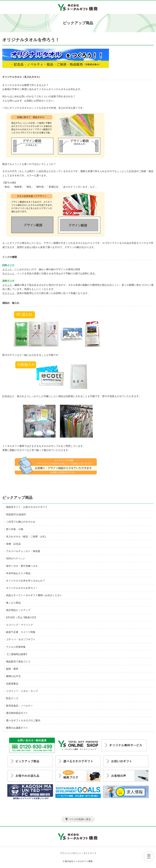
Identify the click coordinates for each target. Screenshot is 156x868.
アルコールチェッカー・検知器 (23, 551)
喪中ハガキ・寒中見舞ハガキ (22, 566)
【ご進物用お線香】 (17, 654)
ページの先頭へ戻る (80, 819)
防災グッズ (12, 698)
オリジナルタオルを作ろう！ (22, 588)
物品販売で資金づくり (18, 662)
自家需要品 (12, 684)
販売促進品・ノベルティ (19, 706)
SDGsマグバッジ (15, 558)
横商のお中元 (13, 676)
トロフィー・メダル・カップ (22, 691)
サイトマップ (90, 853)
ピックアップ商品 (17, 498)
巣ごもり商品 (13, 603)
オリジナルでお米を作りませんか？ (26, 581)
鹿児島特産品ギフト (17, 713)
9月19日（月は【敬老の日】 (22, 617)
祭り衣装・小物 (15, 529)
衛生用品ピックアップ (18, 610)
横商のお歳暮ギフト (17, 728)
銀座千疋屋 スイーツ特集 (21, 632)
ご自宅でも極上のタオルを (21, 522)
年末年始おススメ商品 (18, 573)
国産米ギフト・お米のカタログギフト (27, 507)
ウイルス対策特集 (16, 647)
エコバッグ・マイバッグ (19, 625)
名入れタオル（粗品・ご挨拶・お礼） (27, 537)
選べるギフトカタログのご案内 (23, 720)
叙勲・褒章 (12, 669)
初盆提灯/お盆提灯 (16, 514)
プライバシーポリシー (71, 853)
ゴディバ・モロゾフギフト (21, 639)
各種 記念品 (13, 544)
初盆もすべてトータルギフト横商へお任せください (34, 595)
